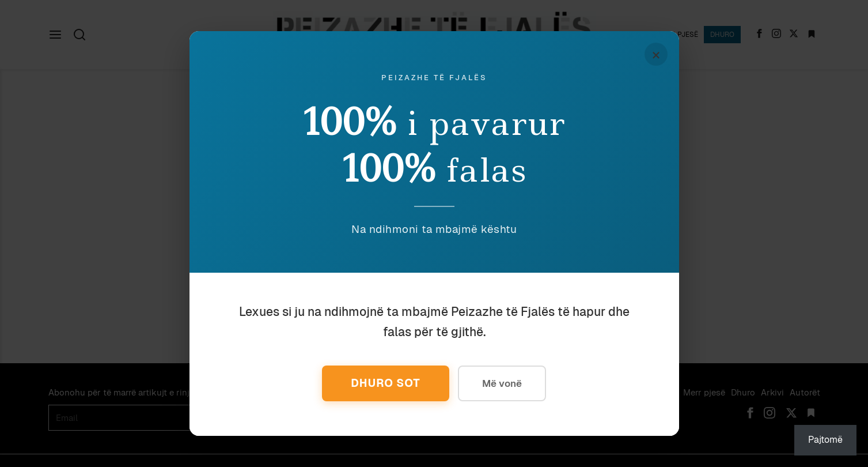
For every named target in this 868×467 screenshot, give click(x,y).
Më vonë (502, 383)
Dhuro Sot (385, 383)
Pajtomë (825, 440)
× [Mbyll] (656, 54)
